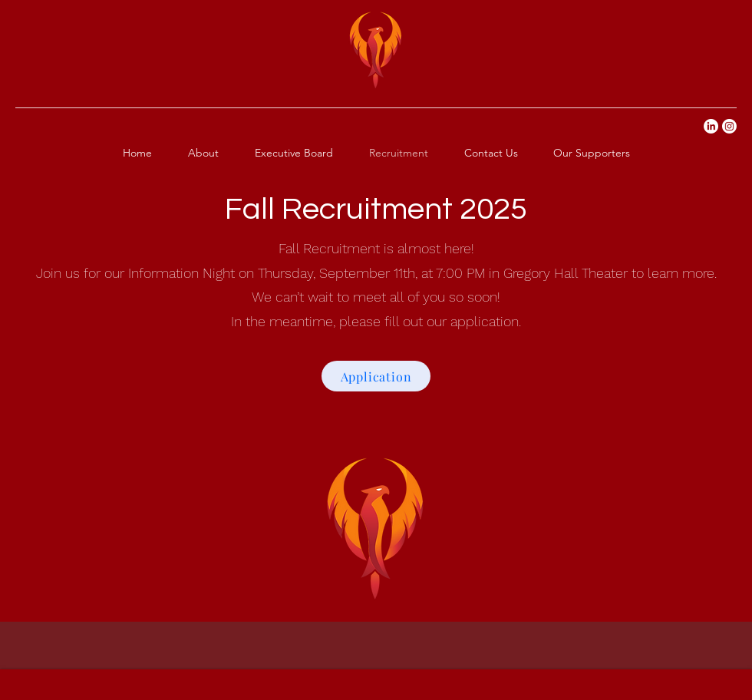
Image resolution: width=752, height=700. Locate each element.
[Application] (376, 376)
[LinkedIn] (711, 126)
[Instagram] (729, 126)
